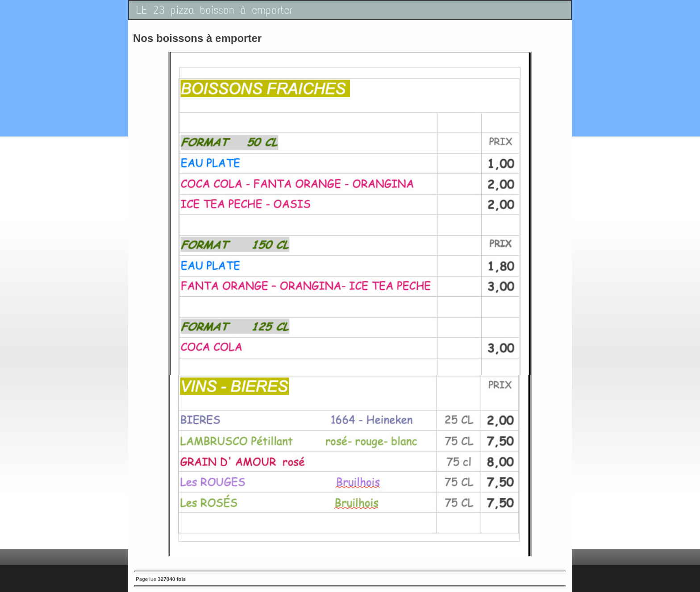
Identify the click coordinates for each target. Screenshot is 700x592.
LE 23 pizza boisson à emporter (214, 10)
